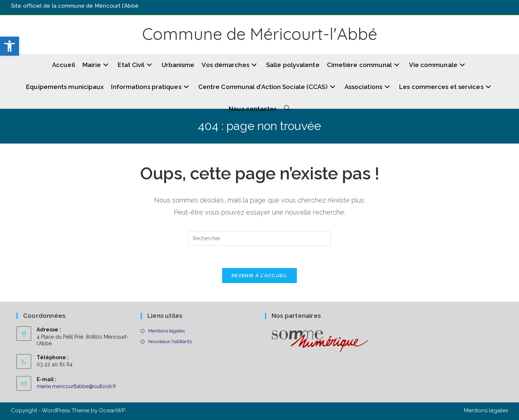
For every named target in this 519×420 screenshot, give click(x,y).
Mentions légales (166, 331)
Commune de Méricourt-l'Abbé (260, 34)
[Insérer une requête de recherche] (259, 238)
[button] (10, 46)
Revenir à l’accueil (259, 276)
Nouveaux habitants (170, 341)
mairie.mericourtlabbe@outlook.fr (76, 386)
